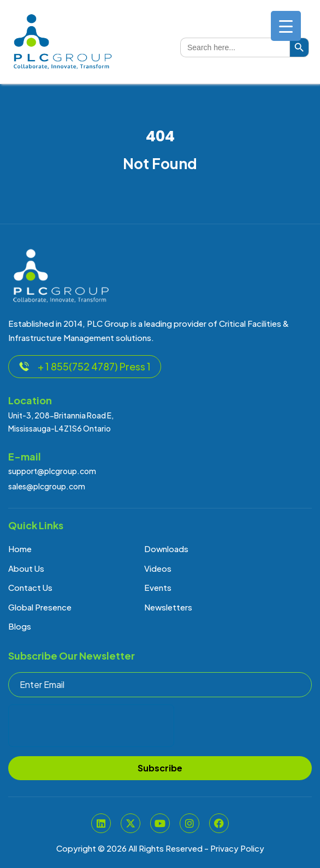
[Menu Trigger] (286, 26)
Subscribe (160, 768)
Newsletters (168, 607)
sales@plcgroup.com (47, 486)
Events (158, 587)
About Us (26, 568)
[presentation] (91, 726)
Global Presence (40, 607)
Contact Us (30, 587)
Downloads (166, 549)
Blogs (20, 626)
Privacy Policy (237, 848)
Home (20, 549)
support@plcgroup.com (52, 471)
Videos (158, 568)
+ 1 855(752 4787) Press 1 (85, 366)
